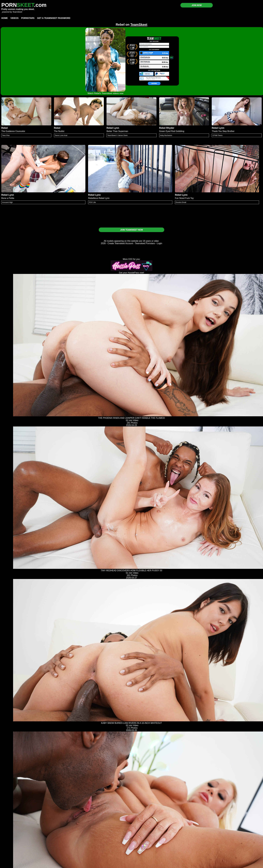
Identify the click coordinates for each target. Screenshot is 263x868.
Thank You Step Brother (223, 131)
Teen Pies (6, 135)
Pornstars (28, 18)
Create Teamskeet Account (120, 243)
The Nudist (59, 131)
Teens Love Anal (61, 135)
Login (159, 243)
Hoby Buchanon (166, 135)
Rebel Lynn (113, 128)
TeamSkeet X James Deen (117, 135)
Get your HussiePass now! (132, 273)
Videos (14, 18)
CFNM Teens (217, 135)
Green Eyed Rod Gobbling (172, 131)
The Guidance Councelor (13, 131)
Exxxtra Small (181, 202)
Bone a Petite (8, 198)
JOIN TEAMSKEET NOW (131, 230)
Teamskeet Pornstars (145, 243)
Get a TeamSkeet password (54, 18)
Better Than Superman (117, 131)
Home (5, 18)
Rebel (5, 128)
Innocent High (7, 202)
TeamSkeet (17, 12)
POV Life (92, 202)
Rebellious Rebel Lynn (99, 198)
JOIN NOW (197, 5)
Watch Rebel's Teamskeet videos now (105, 93)
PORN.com (24, 5)
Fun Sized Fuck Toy (184, 198)
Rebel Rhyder (167, 128)
